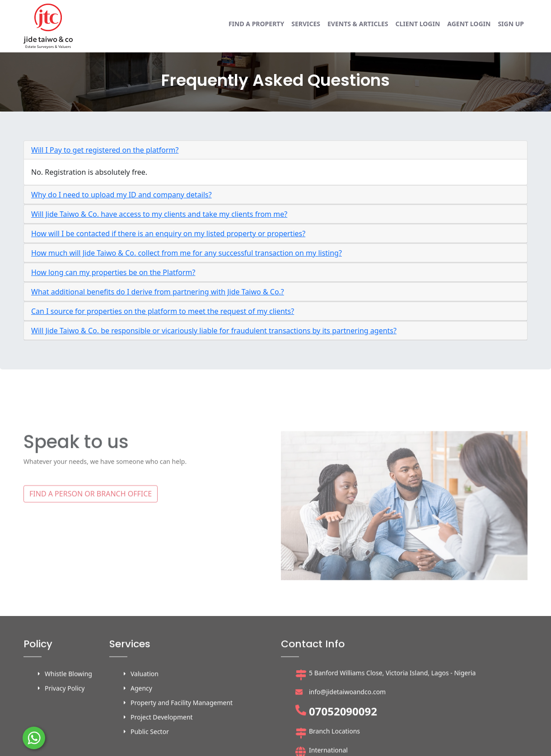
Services (306, 24)
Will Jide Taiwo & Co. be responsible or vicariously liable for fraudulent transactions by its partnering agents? (214, 331)
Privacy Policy (65, 737)
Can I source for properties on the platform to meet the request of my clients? (163, 311)
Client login (418, 24)
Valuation (145, 723)
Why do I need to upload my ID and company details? (121, 195)
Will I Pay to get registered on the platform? (105, 150)
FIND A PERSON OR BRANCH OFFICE (91, 529)
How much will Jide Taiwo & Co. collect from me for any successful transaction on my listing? (187, 253)
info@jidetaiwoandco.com (347, 741)
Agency (141, 737)
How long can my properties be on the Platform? (113, 272)
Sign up (511, 24)
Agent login (469, 24)
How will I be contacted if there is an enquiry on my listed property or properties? (168, 233)
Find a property (256, 24)
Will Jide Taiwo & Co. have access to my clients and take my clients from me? (159, 214)
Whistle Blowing (68, 723)
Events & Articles (358, 24)
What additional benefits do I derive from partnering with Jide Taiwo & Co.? (158, 292)
